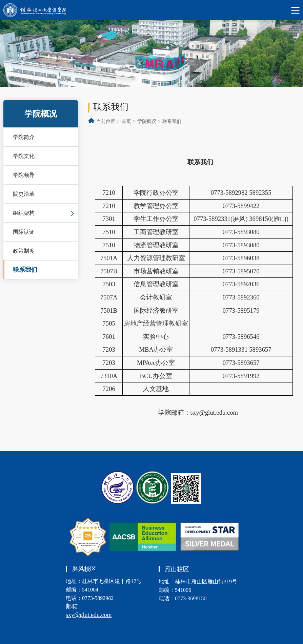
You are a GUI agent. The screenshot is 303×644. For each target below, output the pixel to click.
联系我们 (25, 270)
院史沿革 (24, 194)
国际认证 (24, 232)
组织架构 (24, 213)
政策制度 (24, 251)
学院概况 (147, 121)
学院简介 (24, 137)
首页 (126, 121)
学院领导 (24, 175)
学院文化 (24, 156)
